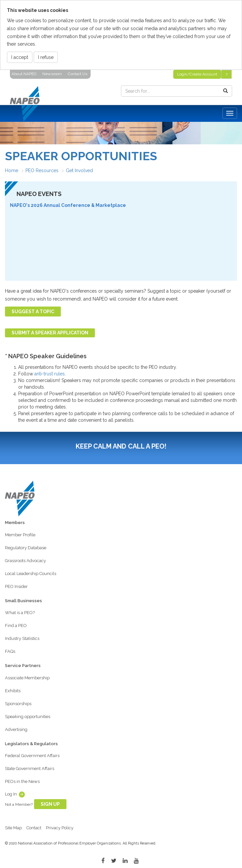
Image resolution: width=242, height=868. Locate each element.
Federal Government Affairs (32, 756)
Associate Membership (27, 678)
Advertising (16, 729)
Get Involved (79, 170)
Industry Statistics (22, 638)
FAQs (10, 651)
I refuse (46, 57)
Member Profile (20, 535)
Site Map (13, 828)
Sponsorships (18, 704)
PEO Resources (42, 170)
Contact (34, 828)
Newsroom (52, 74)
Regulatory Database (26, 548)
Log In (11, 794)
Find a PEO (16, 626)
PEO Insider (16, 586)
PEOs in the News (22, 781)
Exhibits (13, 691)
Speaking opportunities (28, 717)
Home (12, 170)
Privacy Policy (60, 828)
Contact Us (78, 74)
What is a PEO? (20, 613)
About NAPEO (24, 74)
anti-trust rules (50, 374)
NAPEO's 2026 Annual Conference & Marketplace (68, 205)
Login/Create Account (197, 74)
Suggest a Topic (33, 312)
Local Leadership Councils (31, 574)
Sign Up (50, 804)
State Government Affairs (30, 769)
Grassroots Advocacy (25, 561)
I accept (20, 57)
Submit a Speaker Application (50, 333)
